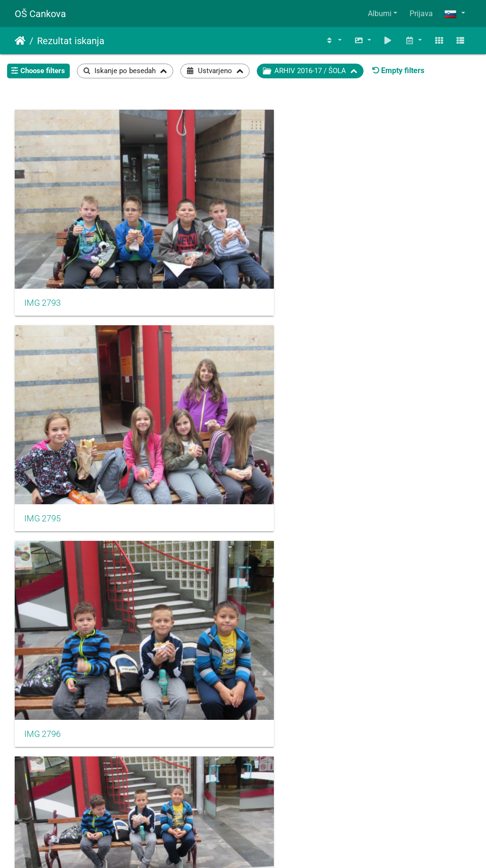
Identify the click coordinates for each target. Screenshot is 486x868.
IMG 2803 (356, 492)
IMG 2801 (42, 492)
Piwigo (262, 848)
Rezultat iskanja (71, 41)
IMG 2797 (42, 358)
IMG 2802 (200, 492)
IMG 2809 (200, 763)
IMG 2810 (356, 763)
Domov (20, 41)
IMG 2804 (42, 628)
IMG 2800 (356, 358)
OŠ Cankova (40, 14)
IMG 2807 (356, 628)
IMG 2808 (42, 763)
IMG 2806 (200, 628)
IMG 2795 (200, 222)
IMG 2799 (200, 358)
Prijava (421, 14)
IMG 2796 (356, 222)
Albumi (380, 14)
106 (290, 812)
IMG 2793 (42, 222)
